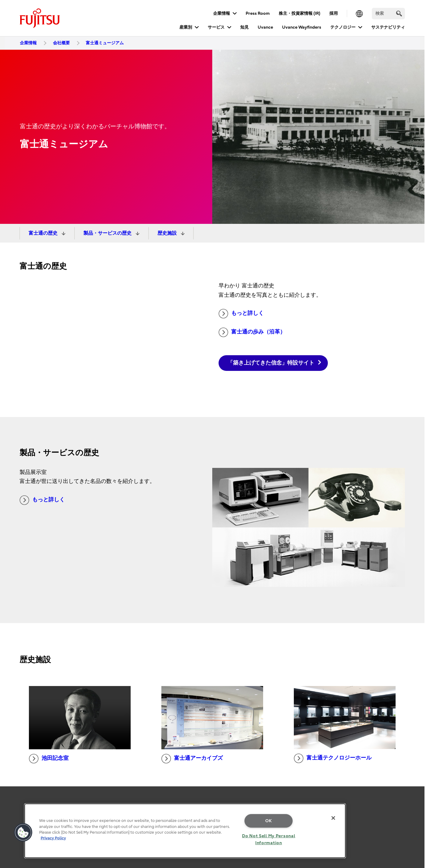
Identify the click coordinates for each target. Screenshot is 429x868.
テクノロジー (343, 27)
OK (269, 821)
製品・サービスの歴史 (108, 233)
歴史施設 (168, 233)
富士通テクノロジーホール (333, 758)
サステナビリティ (388, 27)
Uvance (265, 27)
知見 (244, 27)
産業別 (186, 27)
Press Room (258, 13)
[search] (399, 13)
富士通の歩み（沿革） (252, 332)
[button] (23, 832)
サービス (216, 27)
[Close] (333, 818)
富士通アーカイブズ (192, 759)
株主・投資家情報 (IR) (300, 13)
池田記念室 (49, 759)
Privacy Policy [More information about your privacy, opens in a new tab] (53, 838)
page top (415, 796)
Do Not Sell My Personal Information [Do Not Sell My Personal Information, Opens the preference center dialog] (269, 839)
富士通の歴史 (44, 233)
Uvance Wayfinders (302, 27)
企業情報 (222, 13)
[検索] (388, 14)
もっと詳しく (241, 314)
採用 (334, 13)
